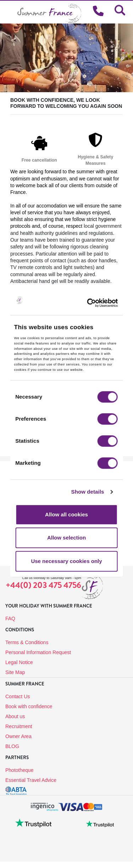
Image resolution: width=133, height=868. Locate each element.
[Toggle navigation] (9, 12)
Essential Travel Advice (31, 780)
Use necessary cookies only (66, 561)
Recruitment (19, 726)
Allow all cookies (66, 514)
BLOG (12, 746)
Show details (88, 492)
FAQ (10, 619)
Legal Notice (19, 662)
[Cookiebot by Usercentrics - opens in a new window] (98, 303)
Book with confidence (29, 706)
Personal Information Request (38, 652)
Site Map (15, 672)
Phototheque (19, 770)
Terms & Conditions (27, 642)
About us (15, 716)
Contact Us (18, 696)
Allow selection (66, 538)
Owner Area (18, 736)
